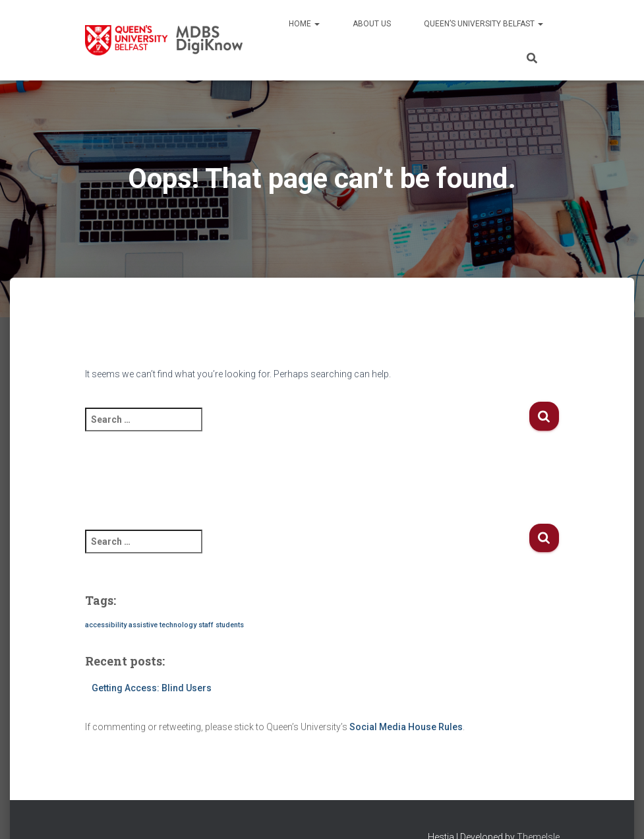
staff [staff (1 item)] (206, 625)
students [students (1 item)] (230, 625)
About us (372, 24)
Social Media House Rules (406, 727)
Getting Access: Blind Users (152, 688)
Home (304, 24)
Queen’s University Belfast (483, 24)
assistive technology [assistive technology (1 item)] (162, 625)
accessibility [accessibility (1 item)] (106, 625)
